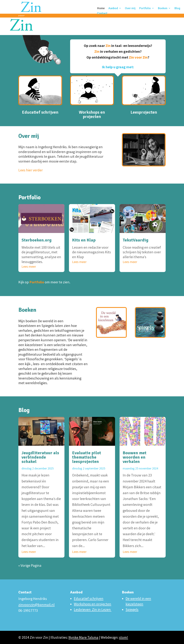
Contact (102, 14)
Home (101, 9)
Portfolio (145, 9)
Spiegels (132, 609)
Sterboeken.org (37, 240)
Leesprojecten (144, 103)
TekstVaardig (136, 240)
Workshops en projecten (92, 104)
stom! (124, 637)
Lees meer (29, 266)
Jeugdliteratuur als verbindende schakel (40, 457)
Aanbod (113, 9)
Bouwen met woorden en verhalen (135, 457)
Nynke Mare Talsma (83, 637)
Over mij (130, 9)
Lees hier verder (31, 170)
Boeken (163, 9)
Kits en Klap (84, 240)
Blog (177, 9)
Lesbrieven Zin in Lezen (93, 609)
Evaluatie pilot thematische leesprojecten (87, 457)
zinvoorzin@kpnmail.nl (36, 605)
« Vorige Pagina (30, 565)
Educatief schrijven (40, 103)
